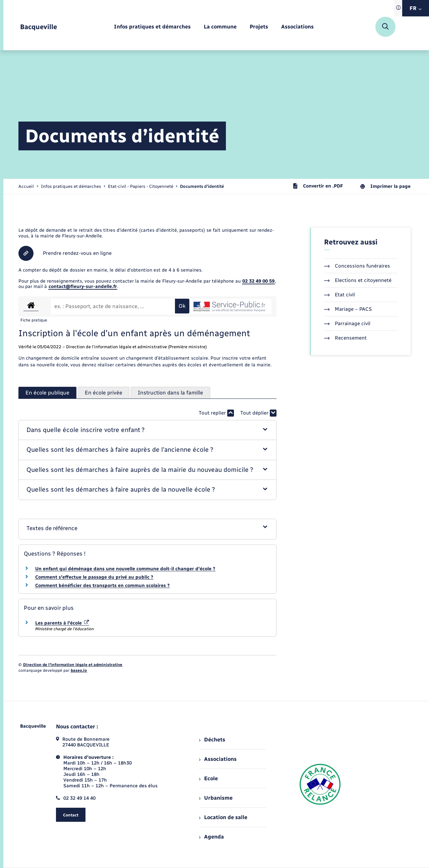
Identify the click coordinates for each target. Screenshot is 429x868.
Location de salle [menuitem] (223, 817)
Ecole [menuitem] (208, 778)
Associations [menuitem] (218, 759)
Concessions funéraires (357, 266)
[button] (148, 430)
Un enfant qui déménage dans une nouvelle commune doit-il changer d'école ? (125, 569)
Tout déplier (258, 413)
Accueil (26, 186)
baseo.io (79, 670)
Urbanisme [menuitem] (216, 798)
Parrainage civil (347, 323)
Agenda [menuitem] (211, 837)
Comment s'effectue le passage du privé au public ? (94, 577)
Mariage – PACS (348, 309)
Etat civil (340, 295)
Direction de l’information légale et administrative (73, 665)
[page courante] (202, 186)
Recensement (345, 338)
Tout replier (216, 413)
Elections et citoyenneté (358, 280)
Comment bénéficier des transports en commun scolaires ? (102, 586)
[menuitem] (152, 27)
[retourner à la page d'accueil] (39, 27)
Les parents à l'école (62, 623)
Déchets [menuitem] (212, 740)
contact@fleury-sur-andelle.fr (83, 286)
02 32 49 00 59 (258, 281)
